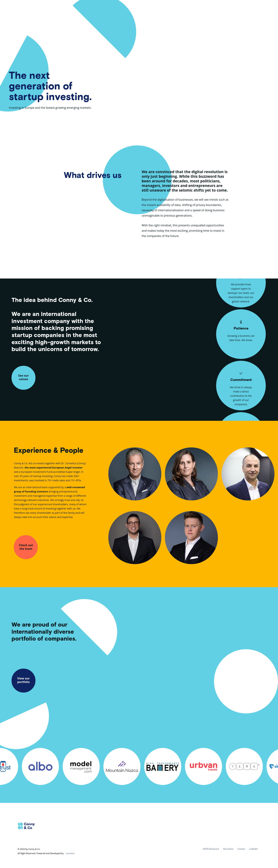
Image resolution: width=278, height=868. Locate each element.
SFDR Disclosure (211, 849)
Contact (241, 849)
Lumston (70, 853)
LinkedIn (254, 849)
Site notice (228, 849)
